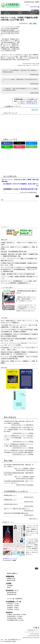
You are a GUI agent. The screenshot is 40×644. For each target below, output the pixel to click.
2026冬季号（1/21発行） (14, 604)
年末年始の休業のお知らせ (11, 504)
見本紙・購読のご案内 (33, 12)
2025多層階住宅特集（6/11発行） (16, 620)
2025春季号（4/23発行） (14, 609)
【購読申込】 (36, 65)
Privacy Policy (25, 638)
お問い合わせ (33, 14)
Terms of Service (33, 638)
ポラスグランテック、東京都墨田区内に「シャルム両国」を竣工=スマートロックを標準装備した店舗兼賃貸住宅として (19, 282)
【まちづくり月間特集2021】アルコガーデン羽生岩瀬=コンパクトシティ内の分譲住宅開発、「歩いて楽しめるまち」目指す (19, 438)
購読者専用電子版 (35, 7)
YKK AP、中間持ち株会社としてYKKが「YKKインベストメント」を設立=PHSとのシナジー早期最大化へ (19, 322)
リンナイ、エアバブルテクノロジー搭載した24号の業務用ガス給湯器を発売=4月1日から (19, 260)
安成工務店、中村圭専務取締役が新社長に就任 (14, 252)
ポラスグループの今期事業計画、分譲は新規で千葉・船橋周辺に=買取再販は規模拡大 (20, 71)
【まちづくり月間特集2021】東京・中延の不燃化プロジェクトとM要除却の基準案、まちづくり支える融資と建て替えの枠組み (19, 430)
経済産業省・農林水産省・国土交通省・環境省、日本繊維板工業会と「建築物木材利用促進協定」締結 (19, 255)
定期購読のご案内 (32, 101)
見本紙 (9, 587)
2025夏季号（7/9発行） (13, 608)
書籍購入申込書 (11, 580)
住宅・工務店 (33, 24)
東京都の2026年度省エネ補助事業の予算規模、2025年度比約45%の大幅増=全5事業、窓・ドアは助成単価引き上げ (19, 353)
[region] (30, 37)
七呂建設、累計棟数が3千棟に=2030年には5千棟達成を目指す (18, 274)
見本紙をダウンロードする (10, 559)
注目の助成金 (30, 470)
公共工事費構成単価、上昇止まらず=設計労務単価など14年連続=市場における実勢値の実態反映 (19, 335)
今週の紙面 (20, 12)
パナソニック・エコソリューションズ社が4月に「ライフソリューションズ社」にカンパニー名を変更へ (19, 344)
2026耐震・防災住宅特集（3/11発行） (17, 615)
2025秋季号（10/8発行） (14, 606)
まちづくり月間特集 (28, 433)
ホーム (7, 12)
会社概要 (20, 14)
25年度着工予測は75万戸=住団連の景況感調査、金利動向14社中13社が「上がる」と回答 (19, 264)
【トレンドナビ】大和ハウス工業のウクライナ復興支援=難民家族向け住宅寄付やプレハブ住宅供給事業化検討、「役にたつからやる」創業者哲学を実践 (19, 270)
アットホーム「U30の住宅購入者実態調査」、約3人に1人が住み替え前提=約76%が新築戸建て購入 (19, 358)
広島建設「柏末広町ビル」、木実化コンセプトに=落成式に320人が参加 (19, 244)
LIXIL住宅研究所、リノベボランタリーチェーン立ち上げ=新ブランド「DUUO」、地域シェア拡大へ (19, 349)
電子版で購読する (32, 103)
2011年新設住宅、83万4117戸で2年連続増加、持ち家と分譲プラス (21, 184)
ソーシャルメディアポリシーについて (32, 632)
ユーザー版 (24, 425)
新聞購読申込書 (11, 579)
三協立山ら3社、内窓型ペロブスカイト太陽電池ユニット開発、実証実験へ (19, 248)
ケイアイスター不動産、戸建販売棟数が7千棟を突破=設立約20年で (20, 80)
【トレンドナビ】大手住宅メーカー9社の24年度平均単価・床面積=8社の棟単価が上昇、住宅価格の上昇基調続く (19, 331)
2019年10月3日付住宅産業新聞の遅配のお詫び (16, 513)
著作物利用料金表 (12, 593)
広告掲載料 (10, 586)
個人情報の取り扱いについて (33, 630)
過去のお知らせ (33, 519)
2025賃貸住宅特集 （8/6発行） (15, 618)
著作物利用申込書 (12, 594)
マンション (35, 110)
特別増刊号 (30, 425)
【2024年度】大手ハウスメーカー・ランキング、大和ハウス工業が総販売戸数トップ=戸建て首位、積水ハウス (19, 326)
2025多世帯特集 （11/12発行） (15, 616)
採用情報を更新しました (10, 495)
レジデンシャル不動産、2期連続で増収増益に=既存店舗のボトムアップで (19, 278)
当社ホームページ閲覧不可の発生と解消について (17, 509)
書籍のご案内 (7, 14)
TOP (37, 196)
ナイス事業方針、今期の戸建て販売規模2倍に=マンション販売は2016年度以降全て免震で (20, 89)
